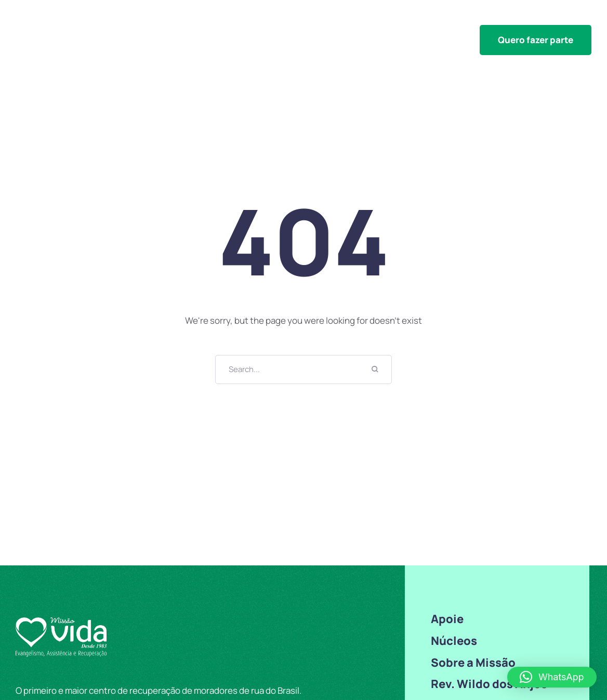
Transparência (465, 18)
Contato (574, 18)
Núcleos (239, 18)
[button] (536, 40)
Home (192, 18)
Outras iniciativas (312, 18)
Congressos (392, 18)
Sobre (526, 18)
